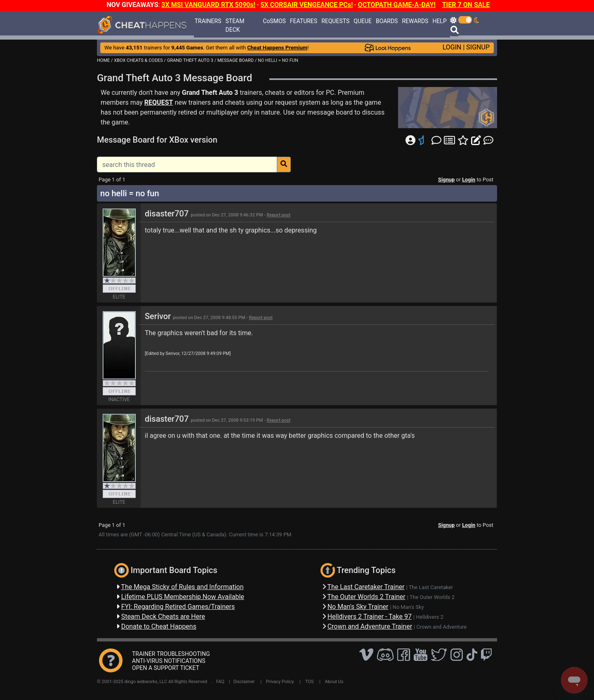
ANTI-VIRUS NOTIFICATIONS (169, 661)
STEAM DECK (235, 25)
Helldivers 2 (430, 617)
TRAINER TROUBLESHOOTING (171, 654)
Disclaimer (244, 682)
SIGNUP (478, 47)
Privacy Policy (280, 682)
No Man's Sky (408, 607)
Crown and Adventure (441, 627)
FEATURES (304, 21)
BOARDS (387, 21)
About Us (334, 682)
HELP (439, 21)
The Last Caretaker (431, 587)
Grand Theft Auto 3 (210, 93)
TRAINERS (208, 21)
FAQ (220, 682)
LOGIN (452, 47)
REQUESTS (335, 21)
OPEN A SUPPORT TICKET (166, 668)
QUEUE (363, 21)
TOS (310, 682)
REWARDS (415, 21)
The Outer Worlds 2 (432, 597)
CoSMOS (274, 21)
